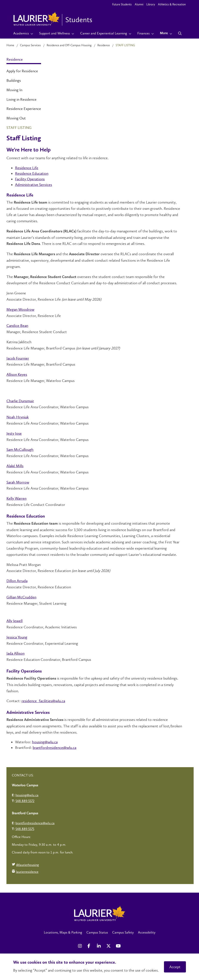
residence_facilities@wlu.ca (43, 701)
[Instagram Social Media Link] (81, 946)
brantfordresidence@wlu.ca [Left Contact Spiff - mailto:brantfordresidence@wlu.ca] (35, 823)
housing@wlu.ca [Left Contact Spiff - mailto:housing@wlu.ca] (27, 795)
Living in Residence (21, 99)
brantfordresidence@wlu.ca (54, 748)
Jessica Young (17, 637)
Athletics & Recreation (172, 4)
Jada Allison (15, 653)
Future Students (122, 4)
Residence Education (32, 173)
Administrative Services (34, 185)
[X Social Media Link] (109, 946)
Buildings (14, 80)
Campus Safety (123, 932)
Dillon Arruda (17, 581)
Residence (104, 45)
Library (151, 4)
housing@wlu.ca (45, 742)
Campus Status (97, 932)
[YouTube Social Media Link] (118, 946)
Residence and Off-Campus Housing (69, 45)
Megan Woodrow (20, 309)
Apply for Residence (22, 71)
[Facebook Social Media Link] (90, 946)
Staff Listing (19, 128)
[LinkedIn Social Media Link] (99, 946)
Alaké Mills (15, 466)
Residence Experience (24, 109)
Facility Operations (30, 179)
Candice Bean (17, 326)
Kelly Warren (16, 498)
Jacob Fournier (18, 358)
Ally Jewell (15, 621)
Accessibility (147, 932)
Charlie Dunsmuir (20, 401)
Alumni (139, 4)
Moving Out (16, 118)
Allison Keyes (17, 374)
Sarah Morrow (18, 482)
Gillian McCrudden (21, 597)
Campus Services (30, 45)
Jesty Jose (14, 433)
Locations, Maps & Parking (63, 932)
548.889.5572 (25, 801)
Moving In (14, 90)
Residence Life (27, 168)
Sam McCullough (20, 450)
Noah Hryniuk (18, 417)
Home (10, 45)
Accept (175, 967)
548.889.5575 (25, 829)
